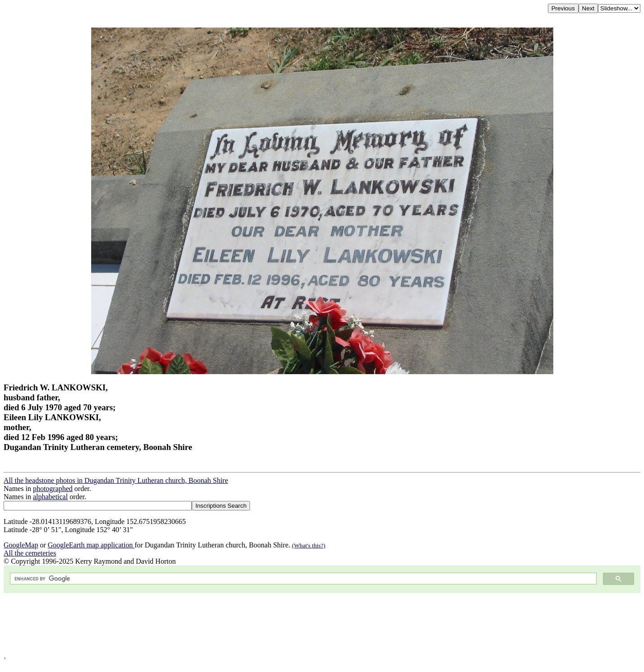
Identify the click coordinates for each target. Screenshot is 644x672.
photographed (53, 489)
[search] (302, 579)
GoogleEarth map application (91, 545)
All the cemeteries (30, 553)
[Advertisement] (274, 625)
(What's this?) (309, 545)
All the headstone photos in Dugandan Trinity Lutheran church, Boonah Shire (116, 480)
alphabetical (50, 497)
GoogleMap (21, 545)
